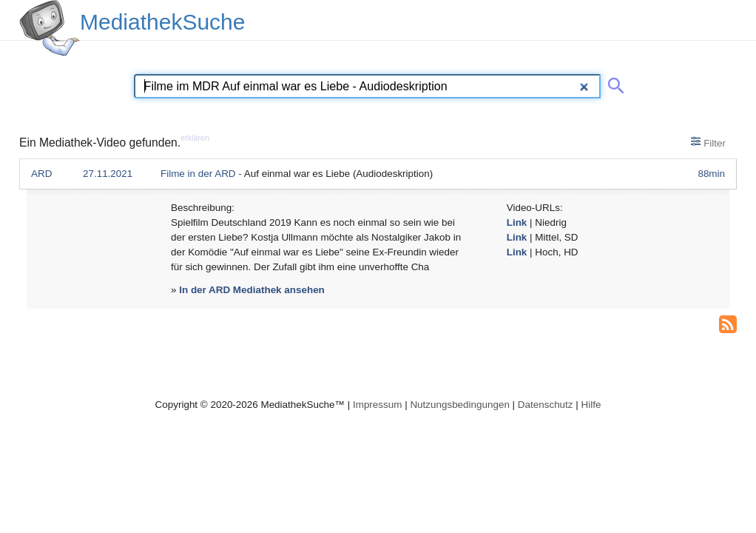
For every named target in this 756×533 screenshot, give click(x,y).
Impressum (377, 405)
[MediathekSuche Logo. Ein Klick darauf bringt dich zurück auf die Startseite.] (50, 28)
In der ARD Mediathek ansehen (252, 290)
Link (517, 222)
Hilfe (591, 405)
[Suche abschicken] (613, 83)
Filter (708, 142)
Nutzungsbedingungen (460, 405)
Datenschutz (546, 405)
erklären (195, 138)
